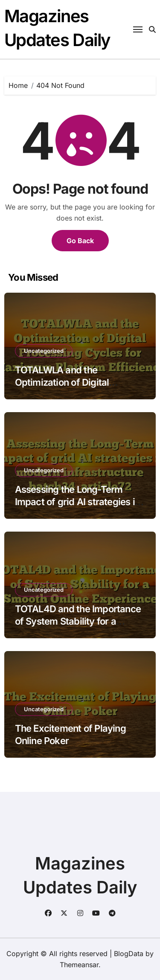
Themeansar (79, 965)
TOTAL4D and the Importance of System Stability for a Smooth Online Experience (78, 621)
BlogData (129, 954)
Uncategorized (44, 351)
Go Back (80, 241)
